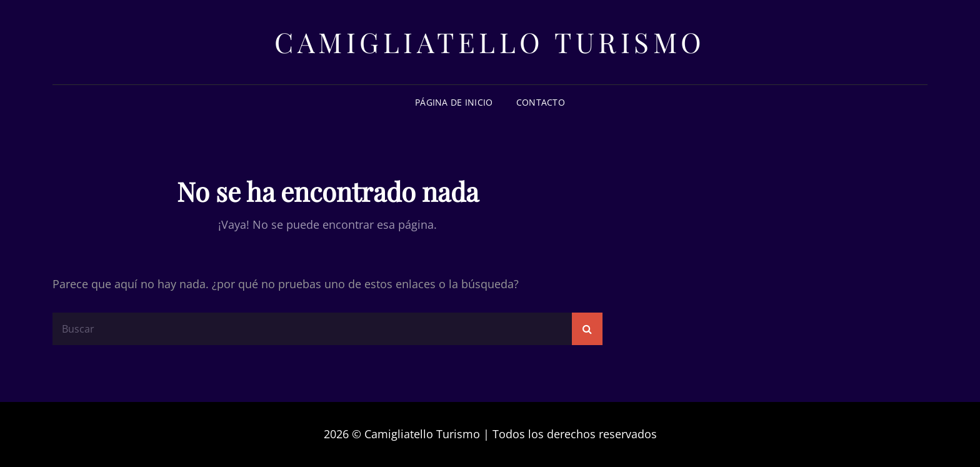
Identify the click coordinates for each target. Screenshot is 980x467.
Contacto (541, 102)
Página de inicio (454, 102)
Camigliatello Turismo (490, 42)
